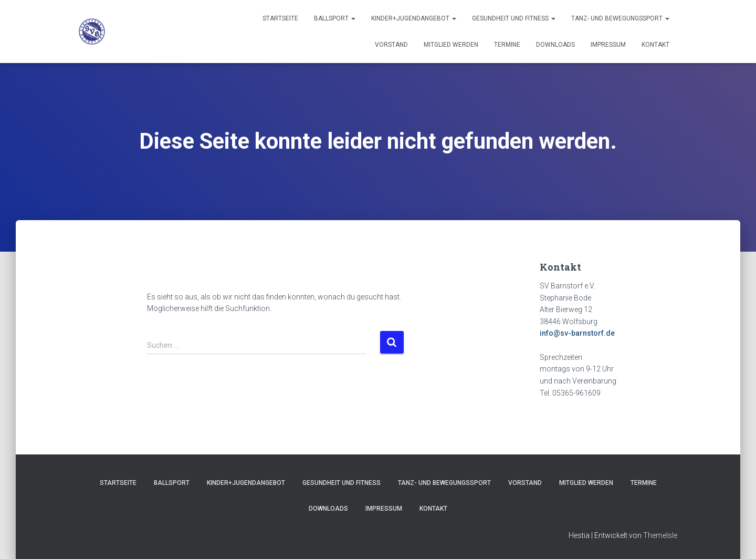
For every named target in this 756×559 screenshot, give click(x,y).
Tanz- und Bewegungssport (620, 18)
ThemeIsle (660, 535)
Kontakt (655, 45)
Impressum (608, 45)
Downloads (555, 45)
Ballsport (335, 18)
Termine (507, 45)
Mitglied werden (451, 45)
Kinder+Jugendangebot (414, 18)
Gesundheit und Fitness (514, 18)
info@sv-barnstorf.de (577, 333)
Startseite (280, 18)
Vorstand (391, 45)
